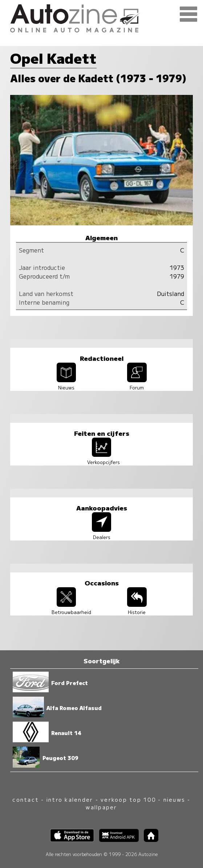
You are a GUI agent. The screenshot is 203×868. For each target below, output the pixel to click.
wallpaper (101, 807)
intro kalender (70, 799)
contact (26, 799)
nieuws (174, 799)
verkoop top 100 (128, 799)
